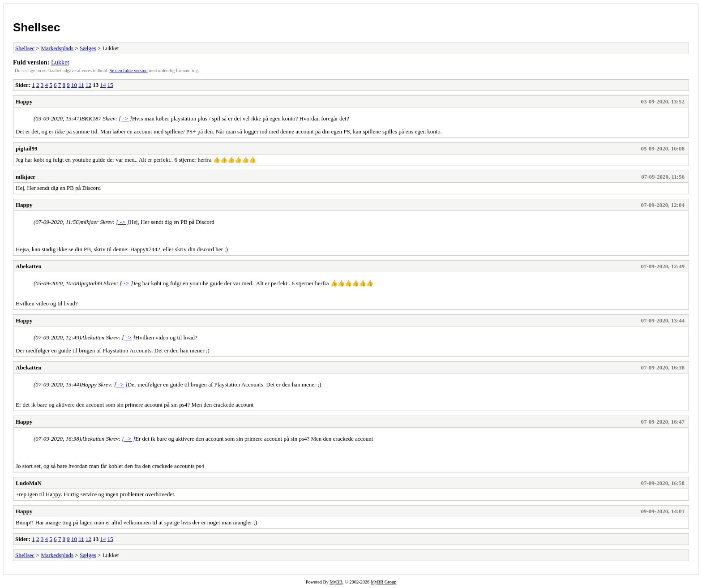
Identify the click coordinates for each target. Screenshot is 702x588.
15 (110, 85)
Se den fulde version (129, 71)
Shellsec (37, 27)
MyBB (336, 582)
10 (74, 85)
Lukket (60, 62)
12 (88, 85)
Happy (24, 101)
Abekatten (29, 266)
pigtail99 (26, 148)
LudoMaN (29, 483)
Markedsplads (57, 48)
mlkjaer (26, 177)
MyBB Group (383, 582)
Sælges (88, 48)
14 (103, 85)
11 (81, 85)
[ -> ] (125, 118)
